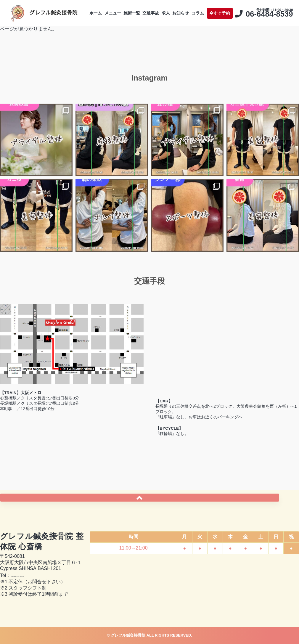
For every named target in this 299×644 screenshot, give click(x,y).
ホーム (91, 8)
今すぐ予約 (275, 8)
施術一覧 (143, 8)
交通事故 (170, 8)
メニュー (116, 8)
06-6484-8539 (25, 575)
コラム (239, 8)
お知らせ (215, 8)
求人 (192, 8)
